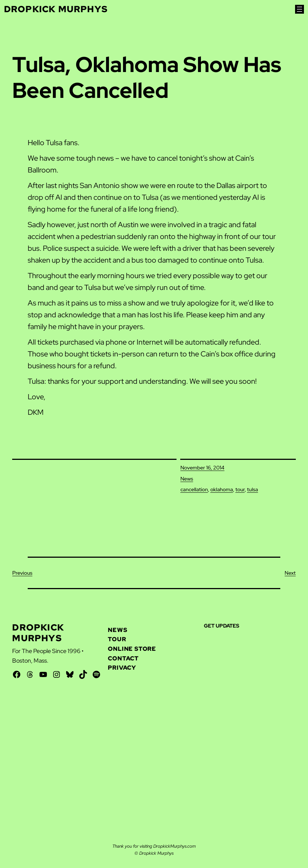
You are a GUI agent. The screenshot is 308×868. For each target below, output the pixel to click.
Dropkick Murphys (56, 9)
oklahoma (222, 489)
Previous (22, 573)
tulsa (253, 489)
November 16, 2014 (202, 468)
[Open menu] (300, 9)
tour (240, 489)
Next (290, 573)
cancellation (194, 489)
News (186, 479)
